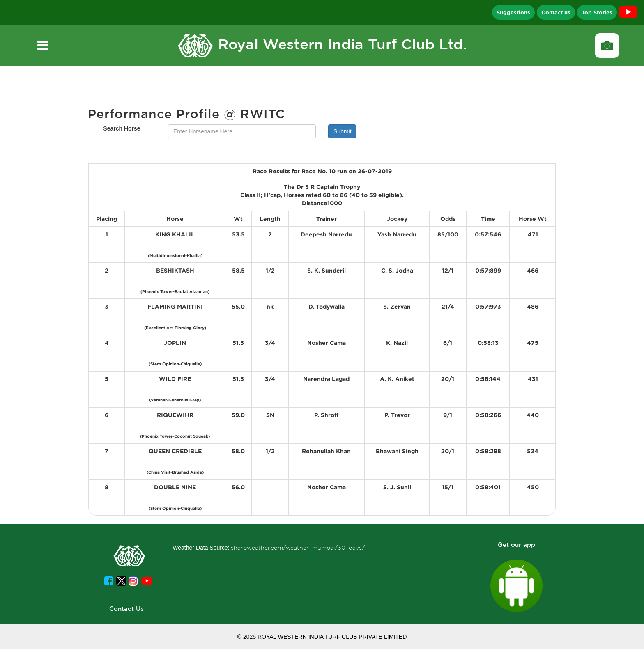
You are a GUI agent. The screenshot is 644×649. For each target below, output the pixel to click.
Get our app (516, 545)
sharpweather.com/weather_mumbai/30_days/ (298, 548)
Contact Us (126, 609)
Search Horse (122, 128)
